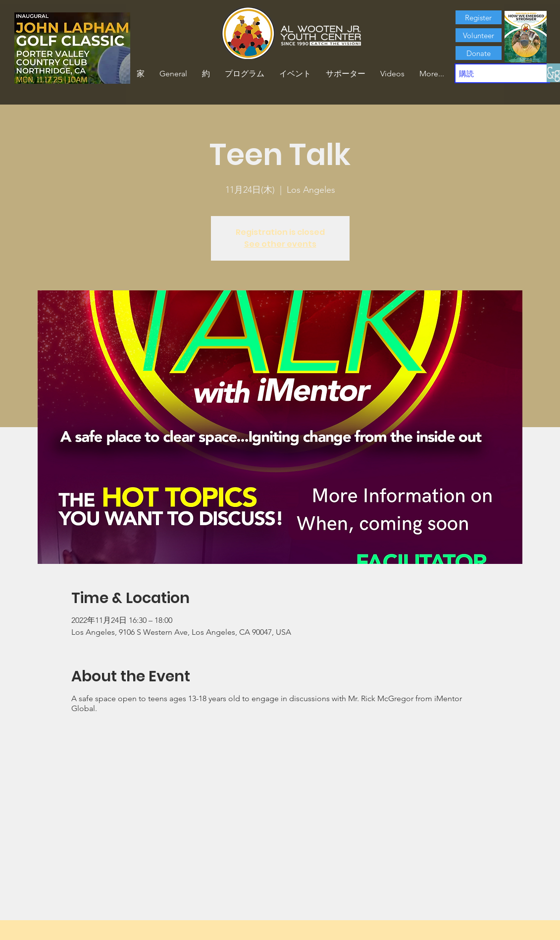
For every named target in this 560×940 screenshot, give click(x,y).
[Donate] (479, 53)
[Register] (479, 17)
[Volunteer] (479, 35)
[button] (206, 74)
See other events (280, 244)
